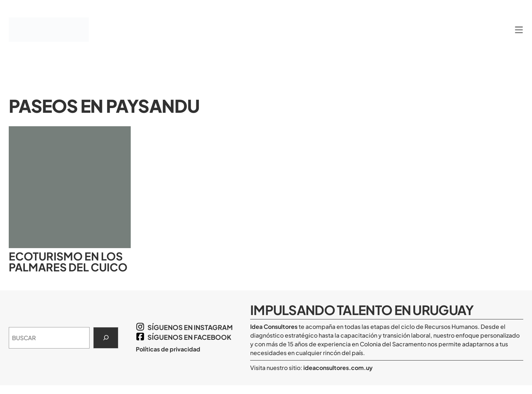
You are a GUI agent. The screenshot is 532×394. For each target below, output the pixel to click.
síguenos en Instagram (190, 327)
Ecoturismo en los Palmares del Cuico (68, 262)
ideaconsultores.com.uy (337, 368)
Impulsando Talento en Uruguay (362, 310)
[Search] (106, 338)
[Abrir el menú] (519, 30)
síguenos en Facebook (189, 337)
